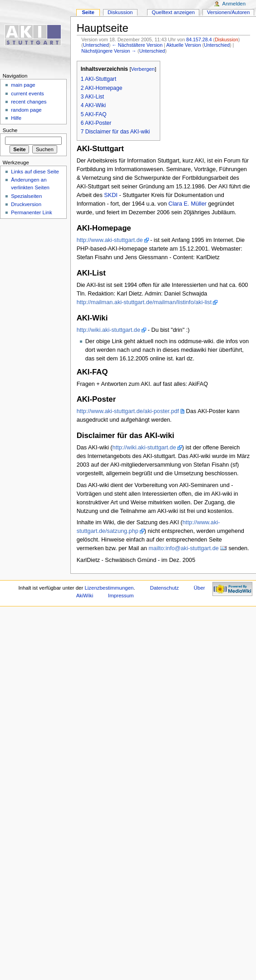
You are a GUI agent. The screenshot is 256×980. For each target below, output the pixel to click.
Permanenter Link (31, 212)
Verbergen (143, 69)
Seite (88, 12)
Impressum (121, 596)
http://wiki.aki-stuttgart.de (108, 330)
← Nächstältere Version (137, 45)
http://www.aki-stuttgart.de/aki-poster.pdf (128, 411)
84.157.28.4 (199, 39)
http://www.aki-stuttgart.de (110, 240)
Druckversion (26, 204)
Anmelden (234, 4)
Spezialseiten (26, 196)
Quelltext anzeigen (173, 12)
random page (26, 110)
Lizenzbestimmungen (109, 588)
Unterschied (96, 45)
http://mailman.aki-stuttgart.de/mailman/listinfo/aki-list (144, 302)
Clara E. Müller (187, 204)
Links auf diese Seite (35, 172)
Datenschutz (164, 588)
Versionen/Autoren (228, 12)
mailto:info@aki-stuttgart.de (184, 548)
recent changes (29, 102)
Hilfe (16, 118)
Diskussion (226, 39)
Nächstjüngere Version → (109, 51)
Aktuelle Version (183, 45)
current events (27, 94)
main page (23, 85)
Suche (10, 130)
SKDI (111, 195)
